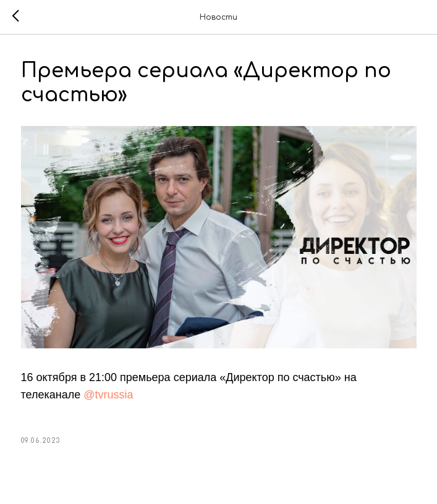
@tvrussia (108, 395)
